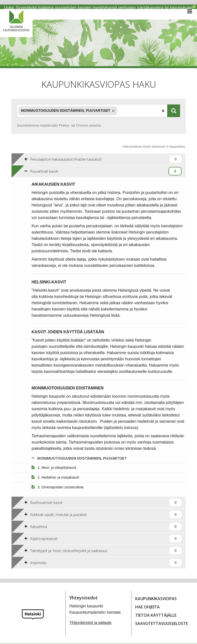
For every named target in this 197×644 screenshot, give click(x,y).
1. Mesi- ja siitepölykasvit (54, 463)
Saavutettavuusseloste (162, 619)
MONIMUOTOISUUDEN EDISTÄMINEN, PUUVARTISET (79, 454)
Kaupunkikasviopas (156, 594)
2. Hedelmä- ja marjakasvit (55, 473)
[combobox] (92, 106)
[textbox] (119, 106)
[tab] (98, 155)
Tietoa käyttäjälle (156, 611)
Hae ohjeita (147, 602)
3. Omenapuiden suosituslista (58, 483)
